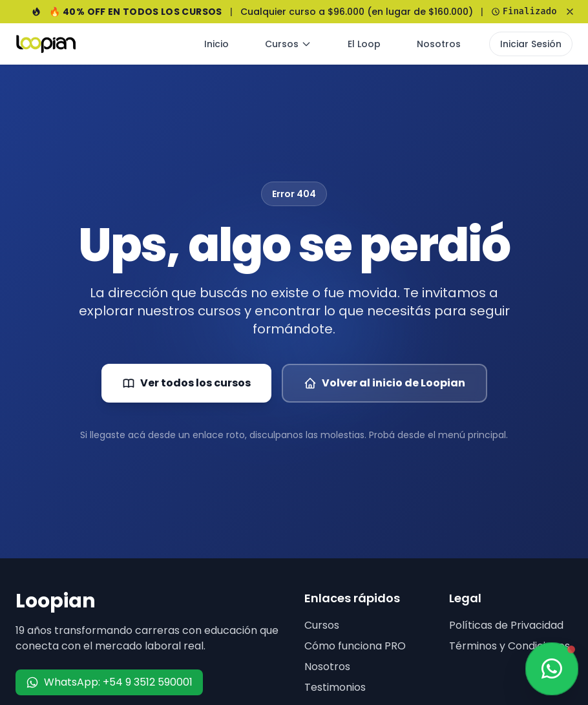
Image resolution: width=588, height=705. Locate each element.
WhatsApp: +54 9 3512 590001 (109, 682)
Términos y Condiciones (509, 646)
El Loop (364, 44)
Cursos (288, 44)
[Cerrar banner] (570, 12)
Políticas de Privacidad (506, 625)
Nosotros (439, 44)
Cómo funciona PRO (355, 646)
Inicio (216, 44)
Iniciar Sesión (531, 44)
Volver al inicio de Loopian (384, 383)
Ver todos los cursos (186, 383)
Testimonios (335, 687)
